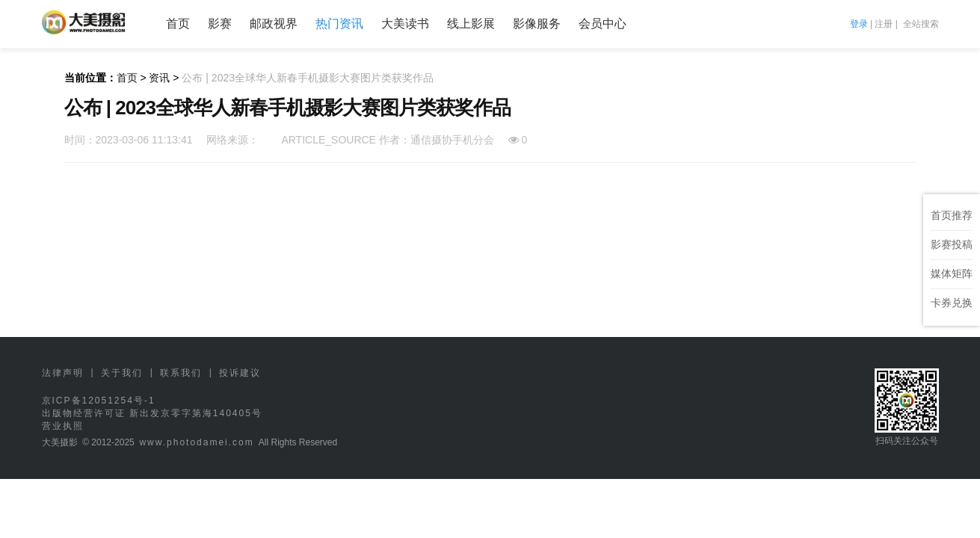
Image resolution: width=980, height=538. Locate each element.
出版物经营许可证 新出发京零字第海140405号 (152, 413)
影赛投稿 (952, 244)
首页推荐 (952, 215)
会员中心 (603, 24)
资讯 (159, 78)
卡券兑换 (952, 303)
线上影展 (471, 24)
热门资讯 (339, 24)
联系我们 (181, 373)
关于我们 (122, 373)
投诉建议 (240, 373)
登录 (859, 24)
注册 (884, 24)
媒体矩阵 (952, 273)
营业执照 (63, 426)
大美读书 (405, 24)
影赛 (220, 24)
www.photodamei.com (196, 442)
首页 (178, 24)
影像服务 (537, 24)
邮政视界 (274, 24)
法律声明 (63, 373)
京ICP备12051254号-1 (99, 401)
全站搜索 (921, 24)
